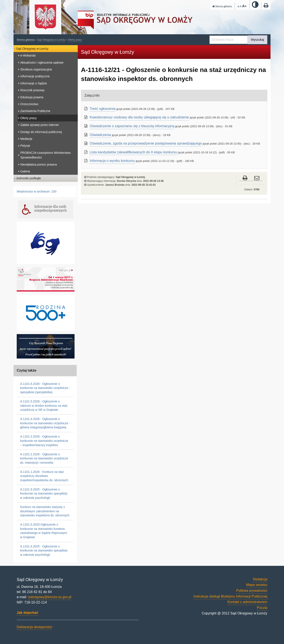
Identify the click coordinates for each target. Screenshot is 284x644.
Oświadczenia (100, 135)
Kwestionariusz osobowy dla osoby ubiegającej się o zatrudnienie (139, 117)
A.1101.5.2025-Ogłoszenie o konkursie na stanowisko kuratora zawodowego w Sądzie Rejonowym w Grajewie (44, 531)
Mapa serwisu (257, 585)
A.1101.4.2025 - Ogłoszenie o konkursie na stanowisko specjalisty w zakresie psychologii (44, 551)
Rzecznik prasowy (32, 90)
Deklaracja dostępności (34, 627)
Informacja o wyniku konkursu (112, 161)
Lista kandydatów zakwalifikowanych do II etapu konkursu (133, 152)
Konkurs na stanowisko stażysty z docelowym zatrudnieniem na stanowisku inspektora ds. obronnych (45, 511)
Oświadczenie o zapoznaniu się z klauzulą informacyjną (132, 126)
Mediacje (26, 139)
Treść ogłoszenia (102, 109)
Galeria (25, 171)
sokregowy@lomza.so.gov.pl (50, 597)
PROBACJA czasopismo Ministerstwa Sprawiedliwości (45, 155)
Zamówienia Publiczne (35, 111)
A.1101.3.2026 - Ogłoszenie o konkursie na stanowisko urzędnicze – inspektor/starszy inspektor (44, 441)
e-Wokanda (28, 55)
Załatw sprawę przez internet (40, 125)
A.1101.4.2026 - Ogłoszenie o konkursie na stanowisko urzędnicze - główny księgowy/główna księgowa (45, 423)
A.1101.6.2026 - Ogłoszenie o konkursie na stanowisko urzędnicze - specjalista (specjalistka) (45, 388)
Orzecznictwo (29, 104)
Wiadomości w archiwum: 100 (37, 191)
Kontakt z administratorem (247, 602)
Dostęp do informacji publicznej (41, 132)
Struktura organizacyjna (36, 69)
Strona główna (222, 6)
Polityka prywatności (252, 591)
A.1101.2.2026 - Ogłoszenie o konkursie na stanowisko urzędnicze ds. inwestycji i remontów (44, 458)
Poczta (262, 608)
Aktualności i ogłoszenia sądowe (42, 63)
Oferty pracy (75, 40)
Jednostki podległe (28, 178)
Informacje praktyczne (35, 76)
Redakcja (260, 579)
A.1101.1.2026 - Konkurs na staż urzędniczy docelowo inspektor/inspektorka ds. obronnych (44, 476)
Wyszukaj (257, 40)
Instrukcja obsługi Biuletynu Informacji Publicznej (230, 596)
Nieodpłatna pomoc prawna (39, 164)
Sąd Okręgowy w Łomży (51, 40)
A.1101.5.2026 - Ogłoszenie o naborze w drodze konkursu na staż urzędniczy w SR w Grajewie (44, 406)
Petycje (25, 146)
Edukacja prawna (32, 97)
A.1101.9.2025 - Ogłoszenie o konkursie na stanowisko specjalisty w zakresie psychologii (44, 494)
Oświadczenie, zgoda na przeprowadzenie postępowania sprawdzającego (146, 143)
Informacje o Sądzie (34, 83)
